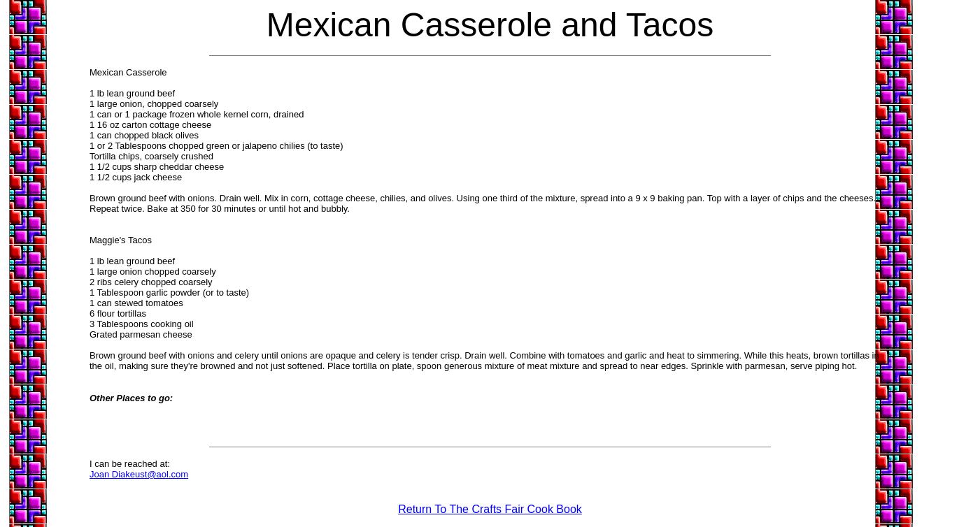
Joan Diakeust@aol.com (139, 474)
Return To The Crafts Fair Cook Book (490, 509)
